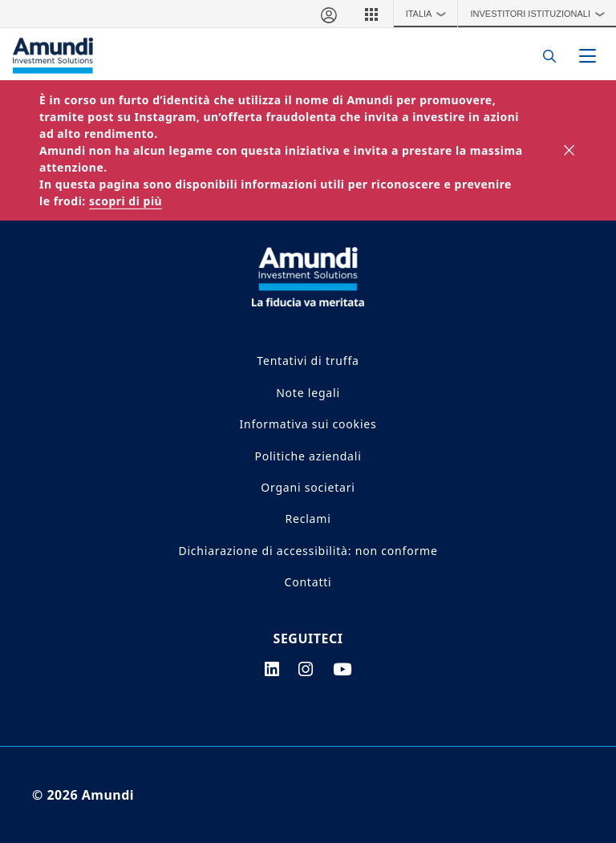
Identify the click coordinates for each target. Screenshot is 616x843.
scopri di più (126, 201)
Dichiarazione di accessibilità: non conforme (308, 551)
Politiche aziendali (308, 456)
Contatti (308, 582)
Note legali (308, 393)
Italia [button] (430, 14)
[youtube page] (342, 669)
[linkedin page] (272, 669)
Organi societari (308, 487)
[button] (371, 14)
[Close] (570, 151)
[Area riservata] (328, 14)
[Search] (545, 56)
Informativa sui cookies (308, 424)
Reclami (308, 519)
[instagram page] (306, 669)
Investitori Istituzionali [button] (541, 14)
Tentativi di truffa (308, 361)
